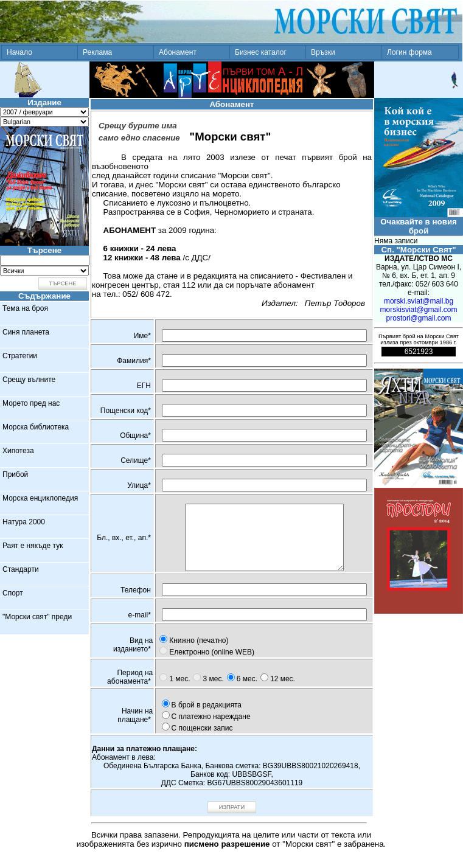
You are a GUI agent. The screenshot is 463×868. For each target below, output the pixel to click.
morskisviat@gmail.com (419, 310)
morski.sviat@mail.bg (419, 301)
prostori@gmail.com (419, 318)
